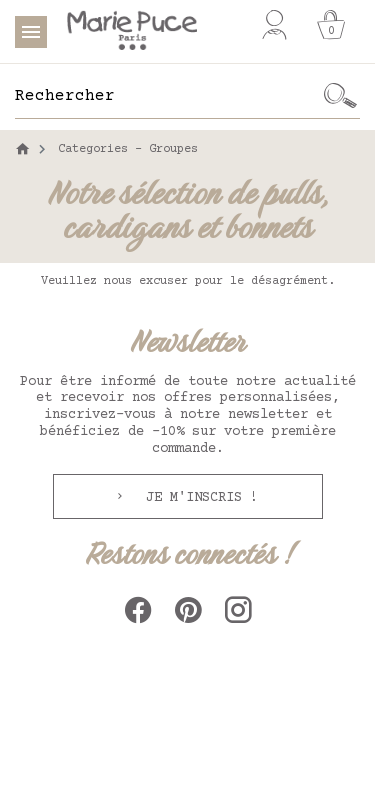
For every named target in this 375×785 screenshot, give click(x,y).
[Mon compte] (274, 25)
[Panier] (331, 25)
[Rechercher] (167, 96)
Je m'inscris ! (198, 498)
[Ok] (340, 96)
